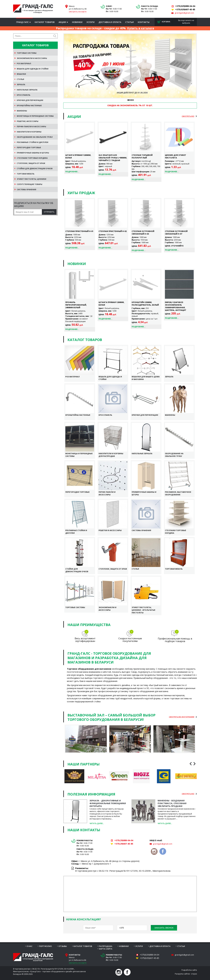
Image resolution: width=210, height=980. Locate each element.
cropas (194, 974)
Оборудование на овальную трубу (174, 455)
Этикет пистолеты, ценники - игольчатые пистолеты (143, 610)
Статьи (129, 22)
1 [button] (128, 100)
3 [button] (131, 100)
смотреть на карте (78, 11)
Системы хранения (141, 530)
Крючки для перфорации (145, 415)
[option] (130, 66)
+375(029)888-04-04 (149, 955)
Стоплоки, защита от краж (113, 569)
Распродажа (106, 946)
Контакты (144, 22)
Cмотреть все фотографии (182, 717)
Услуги (90, 22)
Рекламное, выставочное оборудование (178, 493)
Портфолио (45, 946)
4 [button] (133, 100)
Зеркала (169, 377)
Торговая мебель (174, 569)
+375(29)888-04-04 (124, 840)
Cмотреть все (188, 116)
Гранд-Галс (22, 22)
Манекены (170, 415)
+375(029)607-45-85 (149, 958)
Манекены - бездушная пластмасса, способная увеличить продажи (172, 803)
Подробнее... (72, 172)
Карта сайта (106, 949)
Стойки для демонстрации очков (77, 570)
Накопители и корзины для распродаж (111, 455)
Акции (62, 22)
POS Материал (72, 377)
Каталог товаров (45, 22)
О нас (29, 946)
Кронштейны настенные (78, 415)
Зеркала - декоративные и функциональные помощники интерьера (108, 803)
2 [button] (130, 100)
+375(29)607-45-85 (124, 844)
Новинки (77, 22)
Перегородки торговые (77, 492)
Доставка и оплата (110, 22)
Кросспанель (105, 415)
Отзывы (63, 946)
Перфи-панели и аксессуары (107, 493)
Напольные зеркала (142, 454)
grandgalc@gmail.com (184, 13)
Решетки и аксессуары (110, 530)
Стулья (135, 569)
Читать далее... (97, 823)
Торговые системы (75, 607)
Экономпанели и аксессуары (107, 609)
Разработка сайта (189, 970)
